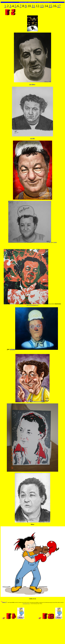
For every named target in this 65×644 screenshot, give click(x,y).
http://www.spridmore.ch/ (32, 305)
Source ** (5, 602)
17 (59, 6)
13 (42, 6)
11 (33, 6)
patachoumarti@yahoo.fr (26, 604)
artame (55, 242)
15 (50, 6)
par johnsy (32, 84)
